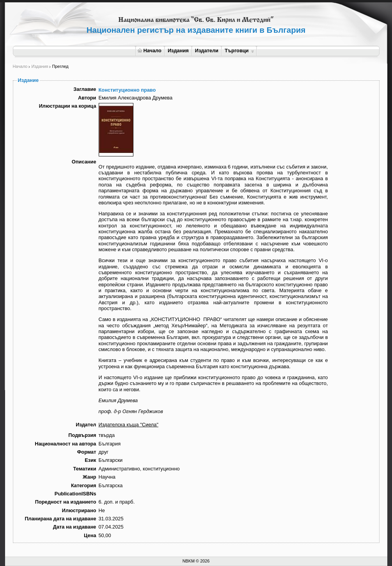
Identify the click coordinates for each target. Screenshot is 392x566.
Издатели (207, 51)
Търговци (239, 51)
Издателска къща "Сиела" (129, 425)
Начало (150, 51)
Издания (178, 51)
